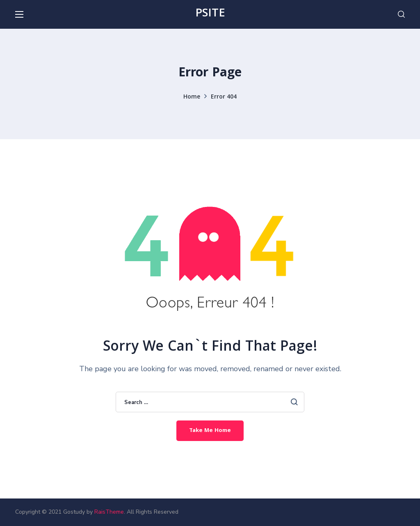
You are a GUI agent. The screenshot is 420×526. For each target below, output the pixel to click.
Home (192, 97)
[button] (401, 14)
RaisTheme (109, 512)
